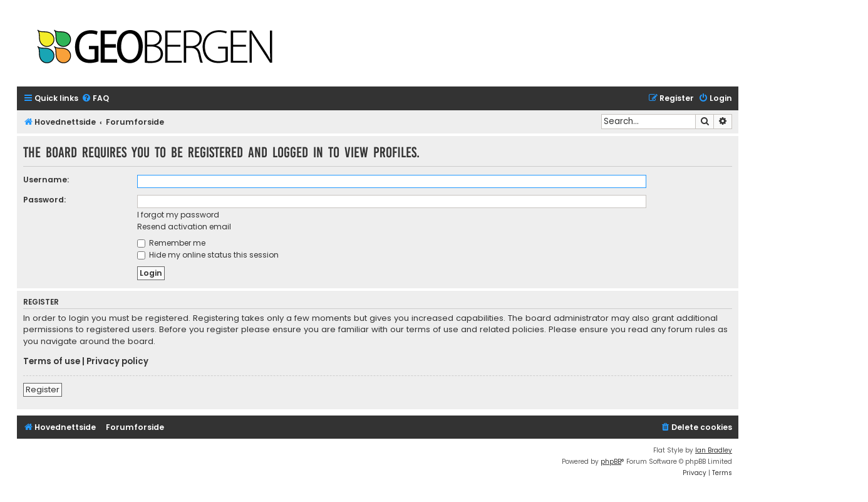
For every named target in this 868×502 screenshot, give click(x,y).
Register (43, 390)
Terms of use (52, 362)
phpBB (611, 462)
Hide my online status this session (208, 255)
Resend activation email (184, 227)
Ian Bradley (714, 450)
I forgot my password (178, 215)
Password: (44, 200)
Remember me (171, 243)
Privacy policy (117, 362)
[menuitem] (95, 99)
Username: (46, 180)
